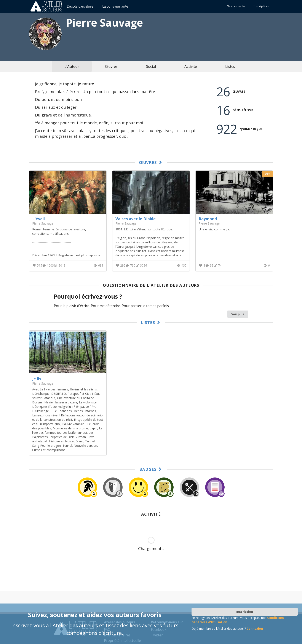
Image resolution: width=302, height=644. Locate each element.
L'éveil (38, 219)
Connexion (255, 629)
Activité (191, 66)
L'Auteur (72, 66)
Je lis (37, 379)
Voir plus (238, 314)
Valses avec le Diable (136, 219)
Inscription (261, 6)
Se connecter (236, 6)
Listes (230, 66)
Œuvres (111, 66)
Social (151, 66)
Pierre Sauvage (43, 383)
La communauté (115, 6)
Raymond (208, 219)
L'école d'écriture (80, 6)
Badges (151, 469)
